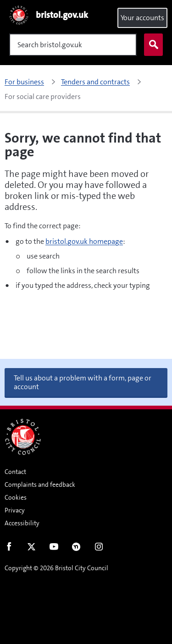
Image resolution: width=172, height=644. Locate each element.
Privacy (15, 510)
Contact (15, 472)
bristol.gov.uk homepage (84, 241)
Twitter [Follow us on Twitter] (31, 549)
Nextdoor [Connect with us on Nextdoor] (76, 549)
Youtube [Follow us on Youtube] (54, 549)
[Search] (73, 45)
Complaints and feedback (40, 484)
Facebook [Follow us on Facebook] (9, 549)
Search (151, 45)
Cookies (16, 497)
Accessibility (22, 523)
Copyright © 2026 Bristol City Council (56, 568)
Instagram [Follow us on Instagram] (99, 549)
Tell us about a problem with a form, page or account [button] (83, 382)
